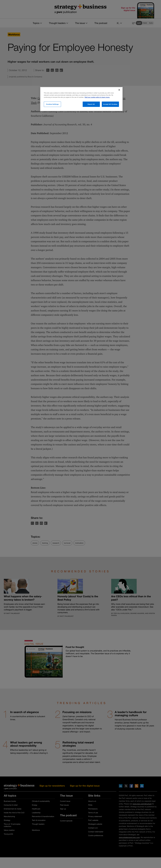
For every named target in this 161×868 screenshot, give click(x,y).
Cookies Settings (52, 104)
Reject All (91, 104)
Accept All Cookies (110, 104)
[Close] (119, 90)
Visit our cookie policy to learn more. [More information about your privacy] (97, 97)
